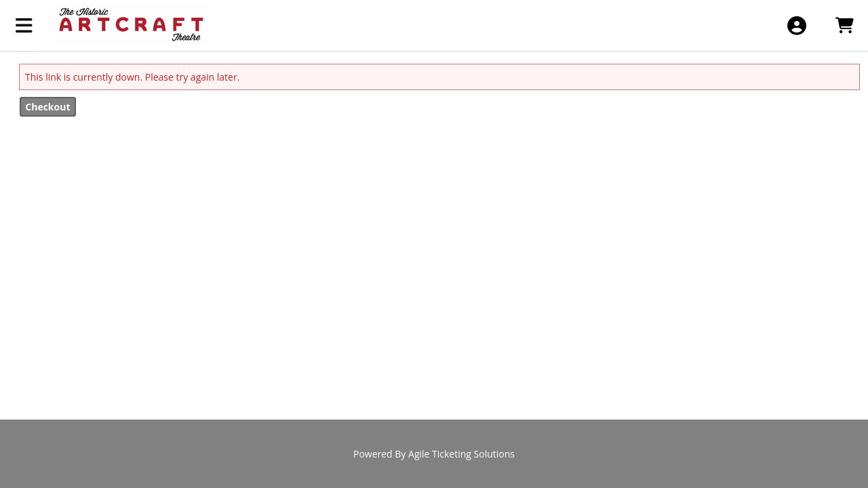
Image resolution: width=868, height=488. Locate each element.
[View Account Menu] (796, 25)
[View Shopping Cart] (844, 25)
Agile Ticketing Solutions (461, 454)
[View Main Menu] (24, 25)
